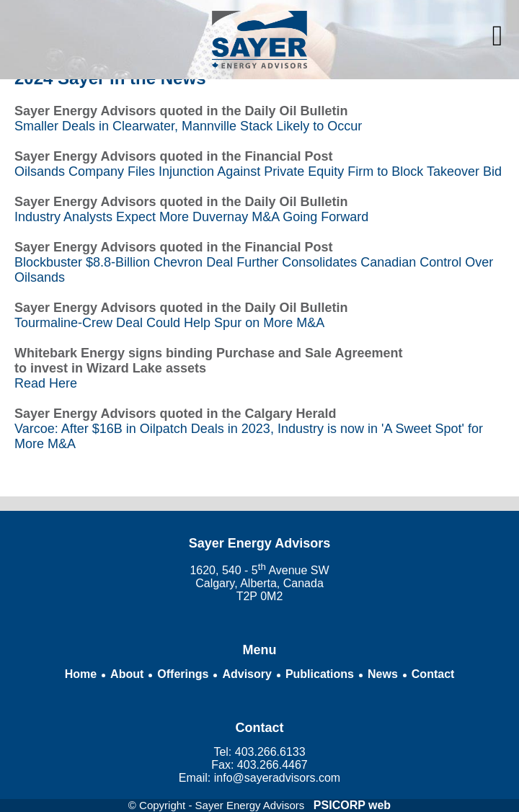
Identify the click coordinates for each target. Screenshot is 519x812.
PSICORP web (352, 805)
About (127, 674)
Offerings (183, 674)
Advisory (247, 674)
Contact (433, 674)
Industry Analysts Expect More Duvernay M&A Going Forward (191, 217)
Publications (320, 674)
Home (81, 674)
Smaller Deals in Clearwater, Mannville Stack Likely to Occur (188, 126)
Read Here (46, 383)
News (383, 674)
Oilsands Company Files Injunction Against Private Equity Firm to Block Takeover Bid (258, 171)
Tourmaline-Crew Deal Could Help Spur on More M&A (169, 323)
